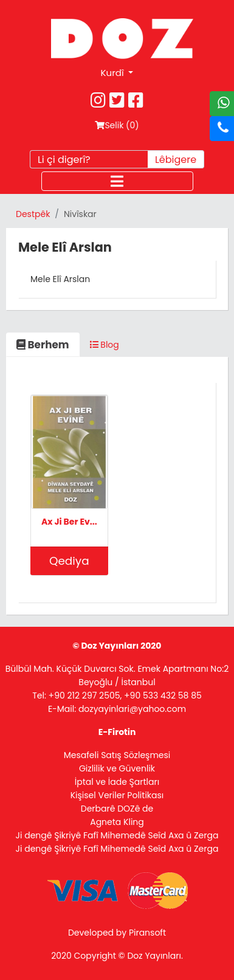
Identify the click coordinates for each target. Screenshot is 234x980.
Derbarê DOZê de (117, 809)
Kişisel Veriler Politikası (117, 795)
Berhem (43, 345)
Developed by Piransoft (117, 933)
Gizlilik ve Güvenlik (117, 768)
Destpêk (33, 214)
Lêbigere (176, 160)
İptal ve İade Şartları (117, 782)
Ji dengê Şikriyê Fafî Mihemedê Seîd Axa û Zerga (117, 835)
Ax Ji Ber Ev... (69, 522)
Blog (105, 345)
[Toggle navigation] (117, 181)
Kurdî (114, 73)
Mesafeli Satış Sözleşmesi (117, 755)
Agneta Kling (117, 822)
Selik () (117, 125)
